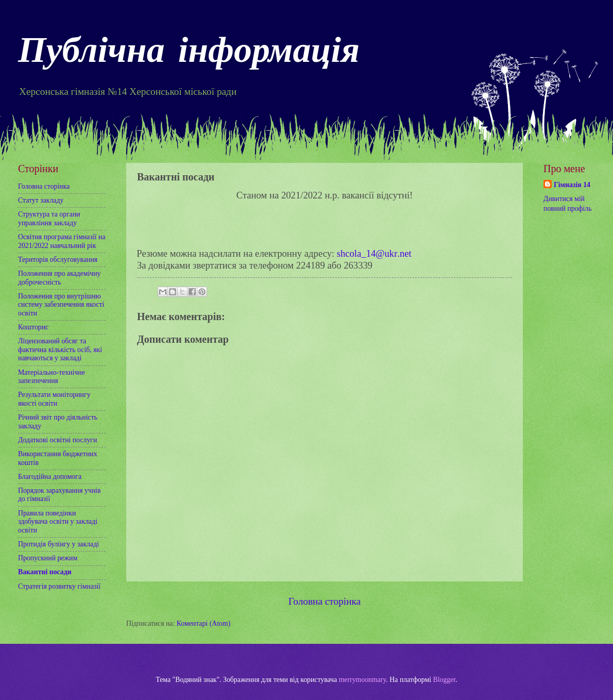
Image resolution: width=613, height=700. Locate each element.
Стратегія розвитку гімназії (59, 586)
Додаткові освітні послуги (57, 440)
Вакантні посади (45, 572)
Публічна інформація (189, 53)
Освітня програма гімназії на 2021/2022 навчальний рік (62, 241)
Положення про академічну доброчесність (59, 278)
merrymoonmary (363, 680)
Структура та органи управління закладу (49, 219)
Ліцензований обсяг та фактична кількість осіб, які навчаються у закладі (60, 349)
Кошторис (33, 327)
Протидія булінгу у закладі (58, 544)
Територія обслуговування (58, 260)
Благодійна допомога (50, 477)
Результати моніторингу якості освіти (54, 399)
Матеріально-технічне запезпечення (52, 377)
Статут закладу (41, 200)
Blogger (445, 680)
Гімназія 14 (572, 185)
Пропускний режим (48, 558)
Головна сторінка (325, 601)
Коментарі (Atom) (204, 623)
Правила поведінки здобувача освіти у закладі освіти (58, 522)
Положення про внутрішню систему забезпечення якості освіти (61, 305)
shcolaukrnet (374, 253)
